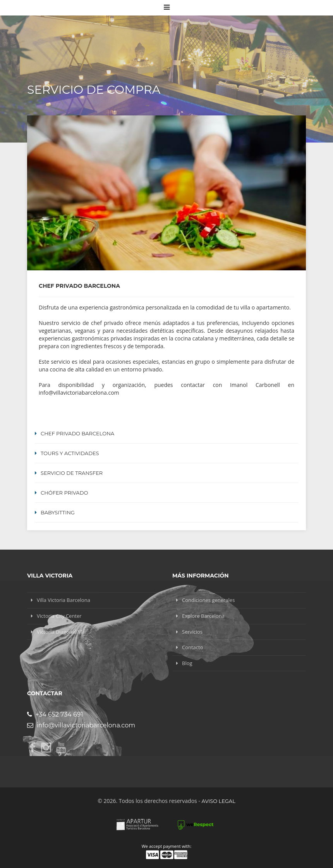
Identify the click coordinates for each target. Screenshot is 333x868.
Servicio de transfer (72, 473)
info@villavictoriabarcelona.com (81, 725)
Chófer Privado (64, 493)
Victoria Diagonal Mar (62, 632)
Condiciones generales (208, 600)
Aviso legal (219, 801)
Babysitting (58, 512)
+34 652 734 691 (55, 714)
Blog (187, 663)
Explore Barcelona (203, 616)
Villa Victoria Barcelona (64, 600)
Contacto (193, 647)
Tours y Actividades (70, 453)
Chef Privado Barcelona (77, 433)
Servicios (192, 632)
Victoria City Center (59, 616)
